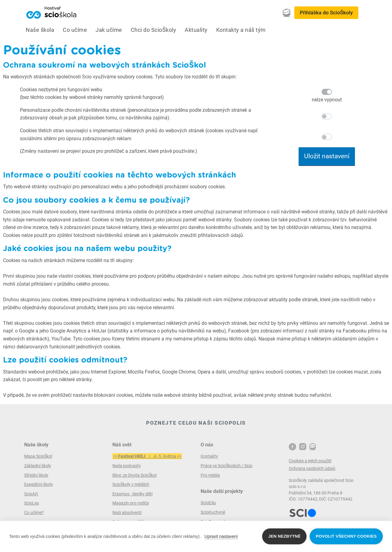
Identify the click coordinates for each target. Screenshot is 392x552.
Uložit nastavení (327, 156)
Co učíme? (34, 513)
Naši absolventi (127, 513)
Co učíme (75, 30)
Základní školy (38, 466)
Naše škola (40, 30)
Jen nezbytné (284, 536)
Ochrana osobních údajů (312, 468)
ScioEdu (208, 503)
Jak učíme (109, 30)
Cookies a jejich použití (310, 461)
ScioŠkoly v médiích (131, 484)
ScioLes (32, 503)
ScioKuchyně (213, 512)
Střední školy (36, 475)
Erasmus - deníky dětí (132, 494)
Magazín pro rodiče (131, 503)
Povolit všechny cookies (346, 536)
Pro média (210, 475)
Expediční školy (39, 484)
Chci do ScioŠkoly (154, 30)
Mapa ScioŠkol (38, 456)
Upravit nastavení (221, 536)
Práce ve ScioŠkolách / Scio (226, 466)
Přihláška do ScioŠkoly (326, 13)
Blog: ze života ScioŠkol (134, 475)
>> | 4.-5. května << (147, 456)
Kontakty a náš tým (241, 30)
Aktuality (196, 30)
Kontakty (209, 456)
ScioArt (31, 494)
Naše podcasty (127, 466)
